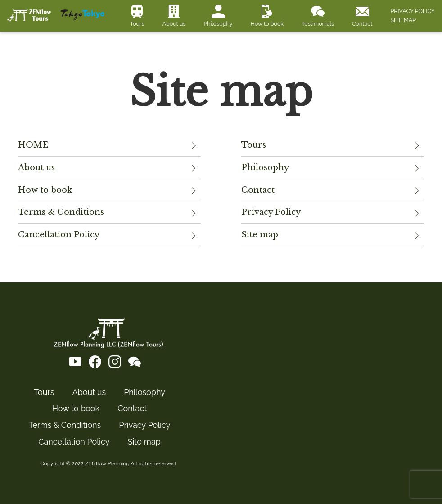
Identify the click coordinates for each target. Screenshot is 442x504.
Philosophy (218, 24)
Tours (137, 24)
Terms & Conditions (61, 212)
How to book (267, 24)
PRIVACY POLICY (413, 11)
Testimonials (318, 24)
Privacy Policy (271, 212)
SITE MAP (403, 20)
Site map (260, 235)
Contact (362, 24)
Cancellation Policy (59, 235)
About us (174, 24)
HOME (33, 145)
